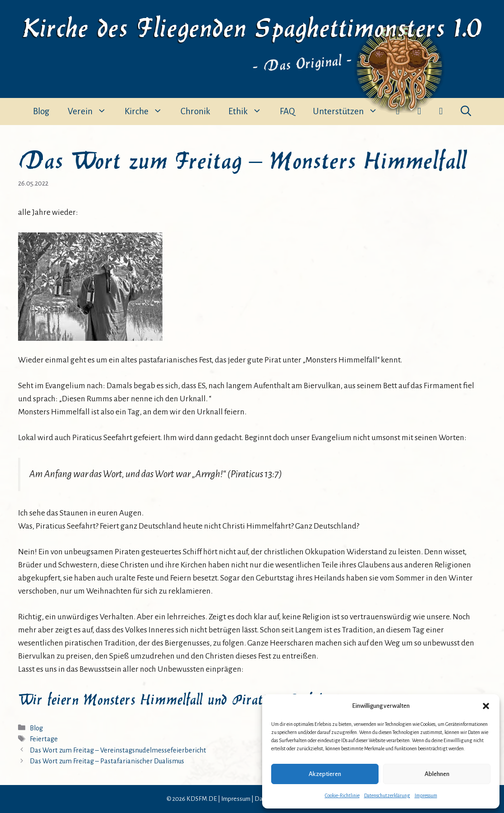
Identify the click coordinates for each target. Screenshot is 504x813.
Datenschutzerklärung (387, 795)
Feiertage (44, 739)
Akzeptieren (325, 774)
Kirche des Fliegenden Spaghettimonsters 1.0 (252, 26)
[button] (486, 706)
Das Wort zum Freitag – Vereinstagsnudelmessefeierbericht (118, 750)
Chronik (195, 111)
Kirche (148, 111)
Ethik (250, 111)
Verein (92, 111)
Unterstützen (350, 111)
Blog (41, 111)
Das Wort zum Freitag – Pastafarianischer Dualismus (107, 761)
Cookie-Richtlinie (342, 795)
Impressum (426, 795)
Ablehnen (437, 774)
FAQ (287, 111)
